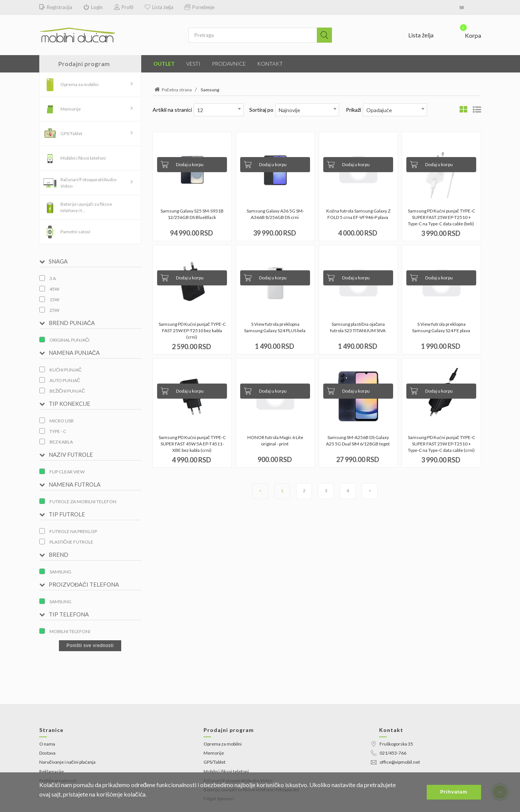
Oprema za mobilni (79, 84)
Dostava (47, 753)
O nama (47, 744)
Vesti (193, 64)
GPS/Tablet (71, 133)
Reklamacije (52, 771)
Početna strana (172, 90)
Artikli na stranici (172, 110)
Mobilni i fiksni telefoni (83, 158)
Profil (124, 7)
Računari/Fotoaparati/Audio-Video (89, 183)
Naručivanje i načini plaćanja (67, 762)
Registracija (56, 7)
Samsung (210, 90)
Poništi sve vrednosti (90, 646)
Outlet (164, 64)
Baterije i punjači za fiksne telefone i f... (86, 207)
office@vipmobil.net (395, 762)
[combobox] (219, 110)
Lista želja (159, 7)
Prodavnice (229, 64)
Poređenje (200, 7)
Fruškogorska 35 (392, 744)
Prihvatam (454, 792)
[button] (466, 34)
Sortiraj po (261, 110)
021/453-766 (389, 753)
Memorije (71, 109)
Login (93, 7)
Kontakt (270, 64)
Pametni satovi (75, 232)
